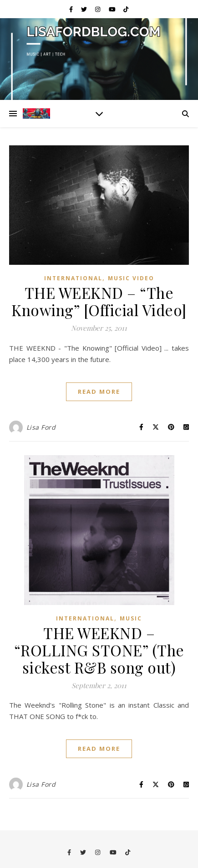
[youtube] (113, 9)
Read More (99, 392)
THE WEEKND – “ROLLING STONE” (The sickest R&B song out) (99, 650)
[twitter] (85, 9)
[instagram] (98, 9)
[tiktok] (126, 9)
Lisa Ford (41, 427)
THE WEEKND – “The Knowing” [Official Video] (99, 301)
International (73, 278)
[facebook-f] (72, 9)
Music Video (131, 278)
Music (131, 618)
